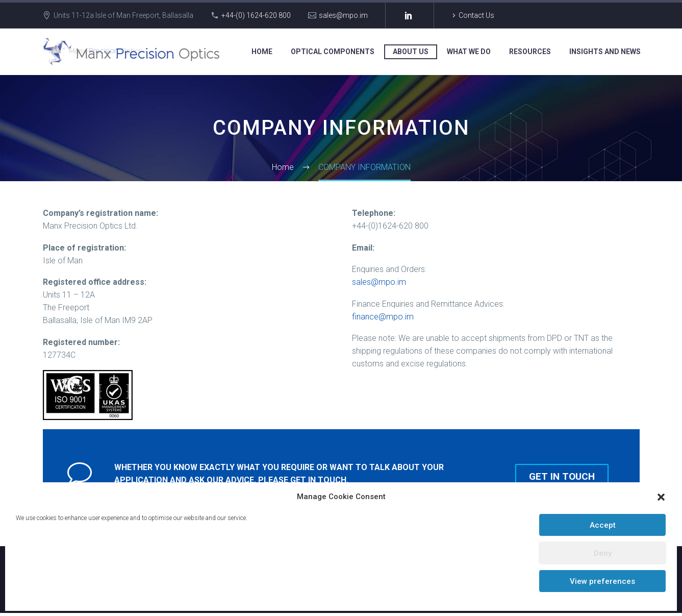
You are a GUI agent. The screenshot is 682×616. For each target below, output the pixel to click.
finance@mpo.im (383, 317)
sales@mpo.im (343, 15)
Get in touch (567, 475)
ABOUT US (411, 52)
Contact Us (476, 15)
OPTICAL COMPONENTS (333, 52)
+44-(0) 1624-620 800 (256, 15)
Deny (603, 553)
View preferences (602, 581)
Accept (603, 525)
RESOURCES (530, 52)
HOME (262, 52)
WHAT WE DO (469, 52)
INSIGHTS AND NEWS (605, 52)
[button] (661, 497)
